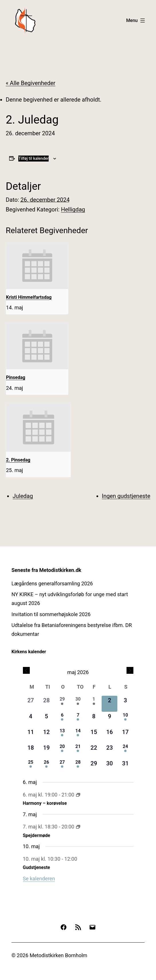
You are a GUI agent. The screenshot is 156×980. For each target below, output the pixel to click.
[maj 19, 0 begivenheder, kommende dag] (47, 751)
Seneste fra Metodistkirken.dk (46, 570)
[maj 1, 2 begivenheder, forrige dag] (94, 704)
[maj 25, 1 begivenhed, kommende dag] (31, 767)
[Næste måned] (130, 670)
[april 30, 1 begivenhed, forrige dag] (78, 704)
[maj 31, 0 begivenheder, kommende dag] (125, 767)
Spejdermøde (37, 835)
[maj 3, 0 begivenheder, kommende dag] (125, 704)
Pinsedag (16, 377)
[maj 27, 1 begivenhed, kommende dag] (62, 767)
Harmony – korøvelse (45, 803)
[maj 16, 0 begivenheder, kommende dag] (109, 735)
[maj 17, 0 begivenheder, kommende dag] (125, 735)
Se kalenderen (39, 879)
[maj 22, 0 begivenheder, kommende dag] (94, 751)
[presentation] (37, 266)
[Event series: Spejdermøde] (78, 827)
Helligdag (73, 209)
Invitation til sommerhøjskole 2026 (51, 614)
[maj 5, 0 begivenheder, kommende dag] (47, 720)
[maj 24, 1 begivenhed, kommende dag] (125, 751)
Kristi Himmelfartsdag (29, 297)
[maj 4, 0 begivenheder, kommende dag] (31, 720)
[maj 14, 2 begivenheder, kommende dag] (78, 735)
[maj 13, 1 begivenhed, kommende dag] (62, 735)
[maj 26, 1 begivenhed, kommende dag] (47, 767)
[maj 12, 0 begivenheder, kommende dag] (47, 735)
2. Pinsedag (18, 460)
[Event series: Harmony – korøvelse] (78, 795)
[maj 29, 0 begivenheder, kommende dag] (94, 767)
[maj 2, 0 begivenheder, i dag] (109, 704)
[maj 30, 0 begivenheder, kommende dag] (109, 767)
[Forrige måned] (26, 670)
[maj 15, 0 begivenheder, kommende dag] (94, 735)
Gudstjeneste (36, 867)
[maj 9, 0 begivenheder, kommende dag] (109, 720)
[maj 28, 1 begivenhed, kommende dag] (78, 767)
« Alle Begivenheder (30, 83)
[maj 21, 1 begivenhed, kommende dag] (78, 751)
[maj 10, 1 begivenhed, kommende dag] (125, 720)
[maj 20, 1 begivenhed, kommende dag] (62, 751)
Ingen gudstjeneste (126, 496)
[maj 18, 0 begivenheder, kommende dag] (31, 751)
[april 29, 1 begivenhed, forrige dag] (62, 704)
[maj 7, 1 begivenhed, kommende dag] (78, 720)
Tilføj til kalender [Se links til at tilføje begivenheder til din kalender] (33, 158)
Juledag (23, 496)
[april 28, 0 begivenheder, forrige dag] (47, 704)
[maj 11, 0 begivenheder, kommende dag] (31, 735)
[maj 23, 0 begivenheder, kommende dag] (109, 751)
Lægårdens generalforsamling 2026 (52, 583)
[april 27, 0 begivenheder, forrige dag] (31, 704)
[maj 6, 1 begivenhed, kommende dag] (62, 720)
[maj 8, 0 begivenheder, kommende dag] (94, 720)
